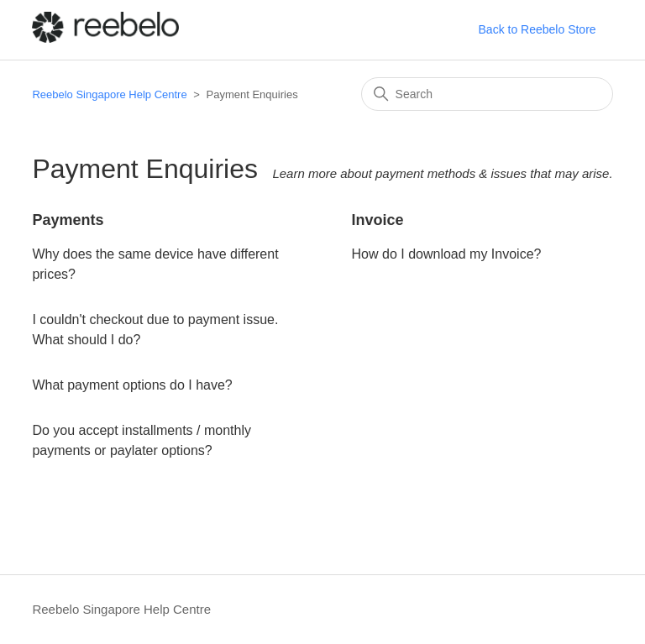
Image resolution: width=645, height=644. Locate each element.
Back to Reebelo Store (537, 29)
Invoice (378, 220)
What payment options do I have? (132, 385)
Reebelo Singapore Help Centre (109, 94)
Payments (68, 220)
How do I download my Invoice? (447, 254)
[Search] (487, 94)
